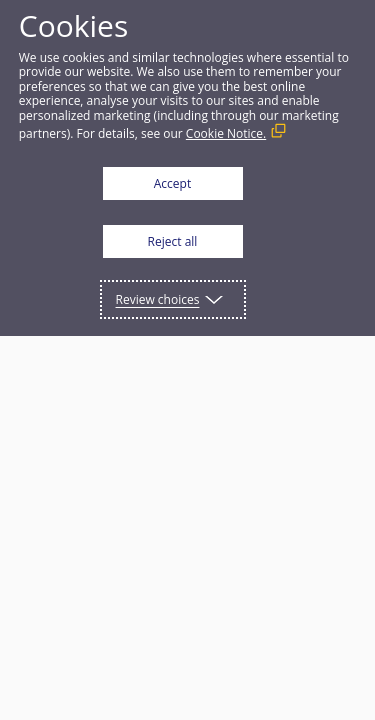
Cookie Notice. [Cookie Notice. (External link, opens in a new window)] (226, 133)
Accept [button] (172, 183)
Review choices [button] (158, 299)
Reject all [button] (173, 241)
